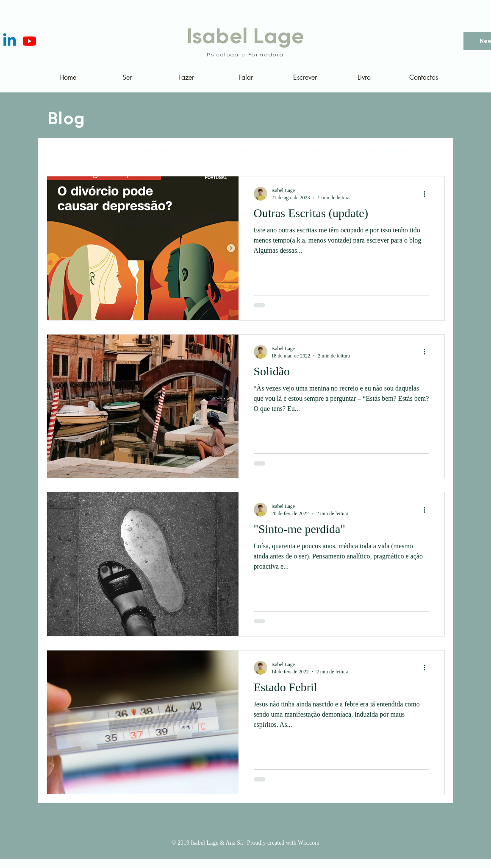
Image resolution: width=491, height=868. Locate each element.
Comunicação (252, 150)
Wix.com (309, 843)
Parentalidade (316, 150)
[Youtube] (29, 41)
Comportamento (385, 150)
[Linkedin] (10, 41)
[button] (434, 152)
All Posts (60, 150)
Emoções (106, 150)
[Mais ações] (428, 194)
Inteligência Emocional (175, 150)
